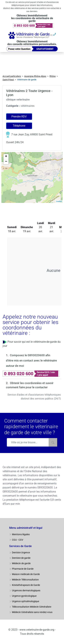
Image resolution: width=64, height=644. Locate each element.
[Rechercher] (53, 442)
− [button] (6, 162)
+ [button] (6, 157)
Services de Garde (20, 546)
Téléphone (19, 126)
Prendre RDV (19, 117)
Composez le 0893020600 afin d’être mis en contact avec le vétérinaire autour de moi (31, 360)
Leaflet (59, 201)
